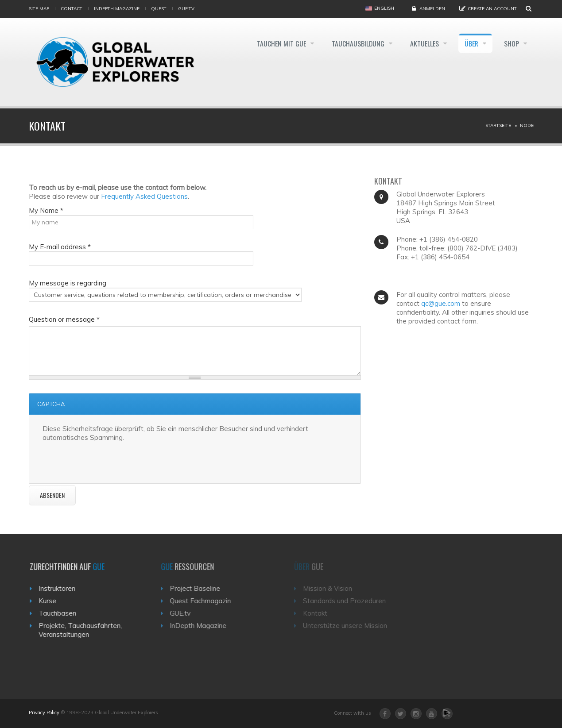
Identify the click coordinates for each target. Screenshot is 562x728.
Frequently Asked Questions (144, 196)
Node (527, 125)
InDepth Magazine (117, 9)
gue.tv (186, 9)
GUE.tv (186, 613)
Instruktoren (60, 588)
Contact (72, 9)
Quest (159, 9)
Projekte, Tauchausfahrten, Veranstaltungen (84, 630)
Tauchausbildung (354, 43)
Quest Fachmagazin (206, 601)
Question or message (64, 319)
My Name (46, 210)
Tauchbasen (61, 613)
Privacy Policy (44, 713)
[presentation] (110, 459)
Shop (512, 43)
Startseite (498, 125)
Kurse (51, 601)
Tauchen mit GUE (276, 43)
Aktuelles (422, 43)
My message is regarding (68, 283)
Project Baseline (201, 588)
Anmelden (432, 9)
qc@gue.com (441, 303)
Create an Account (492, 9)
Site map (39, 9)
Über (471, 43)
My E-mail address (60, 247)
